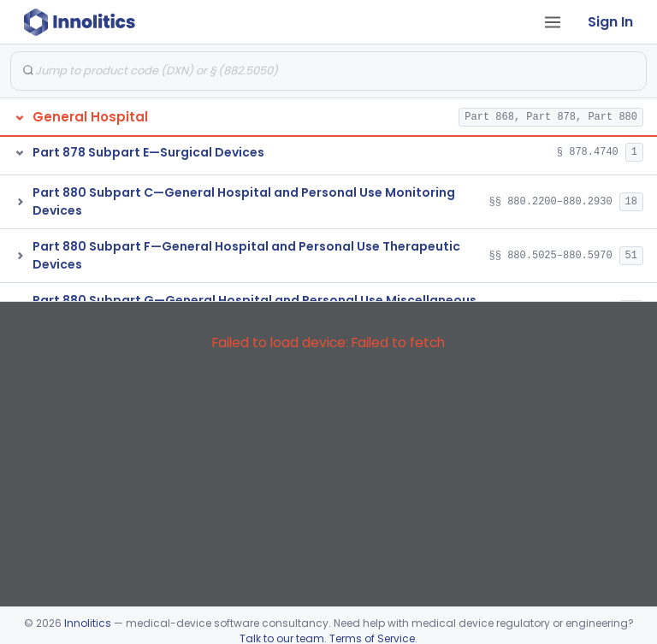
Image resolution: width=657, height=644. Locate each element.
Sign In (610, 22)
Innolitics (88, 623)
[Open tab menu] (553, 22)
